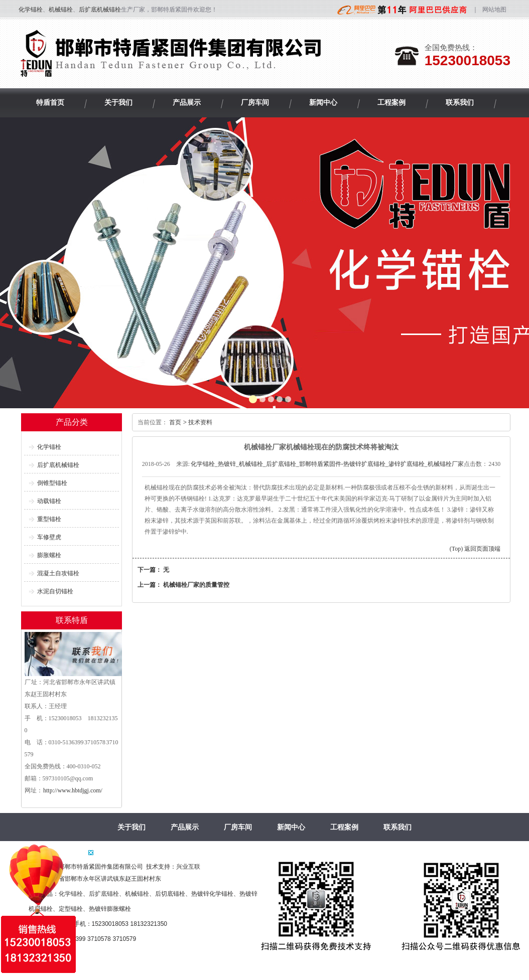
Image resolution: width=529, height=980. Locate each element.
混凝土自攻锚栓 (58, 573)
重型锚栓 (49, 519)
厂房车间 (238, 827)
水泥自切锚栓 (55, 591)
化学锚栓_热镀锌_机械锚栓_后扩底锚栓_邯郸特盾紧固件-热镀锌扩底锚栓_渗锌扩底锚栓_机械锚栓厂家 (327, 464)
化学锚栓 (31, 10)
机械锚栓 (61, 10)
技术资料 (200, 422)
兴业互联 (188, 867)
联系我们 (398, 827)
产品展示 (185, 827)
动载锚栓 (49, 501)
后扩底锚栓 (104, 894)
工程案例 (344, 827)
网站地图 (494, 10)
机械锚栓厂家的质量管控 (196, 585)
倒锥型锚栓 (52, 483)
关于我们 (131, 827)
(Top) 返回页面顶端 (475, 549)
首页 (175, 422)
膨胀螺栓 (49, 555)
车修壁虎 (49, 537)
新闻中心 (291, 827)
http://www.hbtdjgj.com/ (73, 790)
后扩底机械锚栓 (100, 10)
